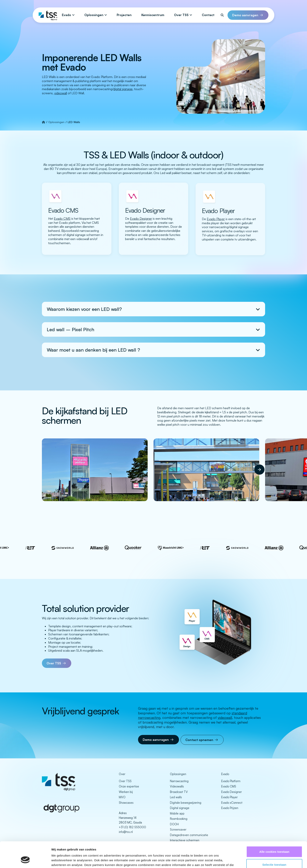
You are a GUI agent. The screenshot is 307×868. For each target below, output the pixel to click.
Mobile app (177, 813)
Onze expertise (129, 786)
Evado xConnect (232, 803)
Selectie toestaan (274, 842)
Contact (208, 15)
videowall (61, 93)
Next (256, 466)
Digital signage (180, 808)
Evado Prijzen (230, 808)
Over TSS (181, 15)
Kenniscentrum (153, 15)
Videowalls (177, 786)
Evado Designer (232, 792)
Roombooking (179, 819)
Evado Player (229, 797)
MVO (122, 797)
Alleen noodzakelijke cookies (274, 855)
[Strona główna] (43, 122)
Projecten (124, 15)
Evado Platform (231, 781)
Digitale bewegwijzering (186, 803)
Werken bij (126, 792)
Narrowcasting (179, 781)
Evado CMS (229, 786)
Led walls (176, 797)
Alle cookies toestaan (274, 829)
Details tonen (212, 860)
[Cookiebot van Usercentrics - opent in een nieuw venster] (25, 860)
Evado (66, 15)
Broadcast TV (179, 792)
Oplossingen (94, 15)
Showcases (126, 803)
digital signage (123, 89)
